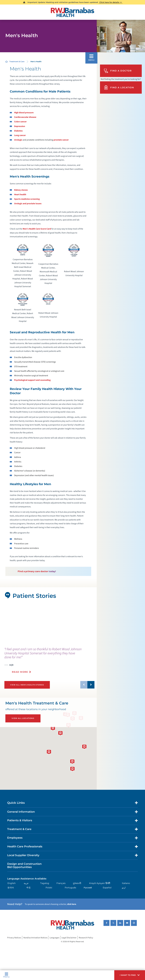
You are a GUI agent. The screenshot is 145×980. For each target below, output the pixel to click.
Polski (49, 888)
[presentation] (49, 662)
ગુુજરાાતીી (77, 883)
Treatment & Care (17, 62)
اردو (124, 888)
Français (61, 883)
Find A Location (119, 87)
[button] (130, 975)
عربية (26, 883)
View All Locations (23, 718)
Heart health (20, 194)
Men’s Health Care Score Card (37, 229)
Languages (54, 938)
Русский (88, 888)
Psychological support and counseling (32, 380)
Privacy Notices (14, 938)
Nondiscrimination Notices (35, 938)
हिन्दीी (108, 883)
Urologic (18, 140)
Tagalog (45, 883)
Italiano (126, 883)
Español (107, 888)
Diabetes (18, 131)
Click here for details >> (111, 2)
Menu (6, 975)
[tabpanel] (48, 623)
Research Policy (86, 938)
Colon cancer (20, 122)
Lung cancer (20, 135)
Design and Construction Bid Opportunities (24, 865)
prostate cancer (61, 140)
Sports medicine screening (27, 199)
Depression (20, 126)
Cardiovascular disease (25, 117)
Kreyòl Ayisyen (97, 883)
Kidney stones (21, 190)
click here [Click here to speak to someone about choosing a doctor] (72, 904)
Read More (20, 672)
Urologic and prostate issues (28, 204)
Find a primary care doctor (33, 571)
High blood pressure (24, 113)
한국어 (11, 888)
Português (70, 888)
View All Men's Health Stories (27, 685)
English (12, 883)
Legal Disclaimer (69, 938)
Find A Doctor (118, 71)
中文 (29, 888)
